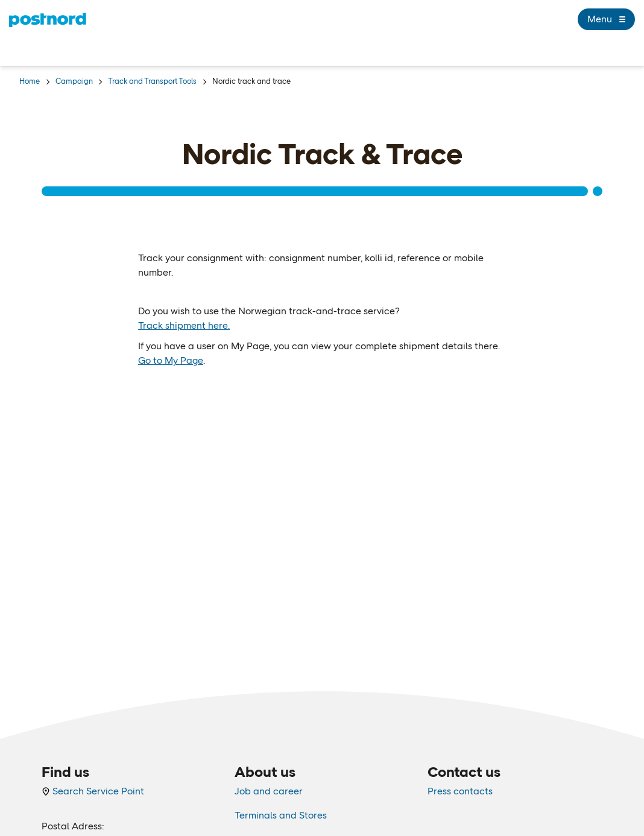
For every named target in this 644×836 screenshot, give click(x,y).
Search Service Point (93, 791)
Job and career (269, 791)
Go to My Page (171, 360)
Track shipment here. (184, 325)
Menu (606, 19)
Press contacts (460, 791)
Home (30, 81)
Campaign (74, 81)
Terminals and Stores (281, 815)
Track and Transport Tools (152, 81)
